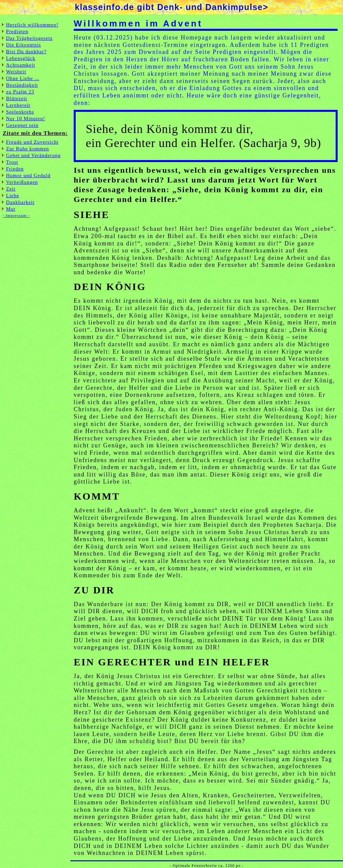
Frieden (15, 169)
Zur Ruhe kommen (27, 149)
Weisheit (16, 72)
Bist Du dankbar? (26, 52)
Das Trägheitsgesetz (29, 38)
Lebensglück (21, 58)
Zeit (11, 189)
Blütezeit (17, 98)
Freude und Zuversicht (32, 142)
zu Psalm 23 (20, 92)
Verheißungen (22, 182)
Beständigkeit (22, 85)
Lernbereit (18, 105)
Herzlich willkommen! (32, 25)
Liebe (13, 196)
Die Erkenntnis (23, 45)
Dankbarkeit (20, 202)
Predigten (17, 31)
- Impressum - (16, 216)
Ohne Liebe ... (23, 78)
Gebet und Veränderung (33, 155)
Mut (11, 209)
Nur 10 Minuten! (26, 119)
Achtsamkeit (21, 65)
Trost (12, 162)
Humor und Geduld (28, 175)
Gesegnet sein (22, 125)
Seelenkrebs (20, 112)
